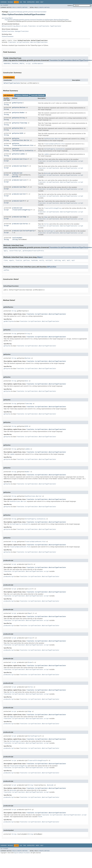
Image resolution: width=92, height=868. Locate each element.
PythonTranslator (8, 36)
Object (19, 26)
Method (25, 7)
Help (42, 2)
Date (22, 128)
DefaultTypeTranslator (12, 83)
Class (25, 159)
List (25, 180)
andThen (6, 270)
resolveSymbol (17, 238)
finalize (19, 260)
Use (21, 2)
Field (14, 7)
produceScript (17, 159)
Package (10, 2)
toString (57, 260)
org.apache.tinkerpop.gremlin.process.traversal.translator (27, 12)
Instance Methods (22, 95)
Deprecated (31, 2)
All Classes (4, 5)
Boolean (23, 107)
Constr (19, 7)
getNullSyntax (17, 103)
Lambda (22, 154)
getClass (27, 260)
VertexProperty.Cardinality (23, 151)
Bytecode (15, 177)
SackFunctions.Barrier (21, 140)
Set (24, 194)
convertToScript (15, 251)
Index (38, 2)
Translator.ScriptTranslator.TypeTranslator (45, 26)
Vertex (26, 224)
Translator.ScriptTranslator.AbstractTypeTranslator (28, 42)
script (28, 64)
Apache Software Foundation (22, 853)
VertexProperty (29, 231)
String (13, 26)
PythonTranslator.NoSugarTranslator (15, 31)
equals (12, 260)
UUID (22, 133)
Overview (4, 2)
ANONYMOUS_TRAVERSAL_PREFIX (14, 64)
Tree (25, 2)
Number (22, 113)
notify (42, 260)
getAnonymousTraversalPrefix (33, 251)
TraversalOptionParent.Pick (23, 145)
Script (24, 26)
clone (6, 260)
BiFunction (6, 26)
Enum (25, 166)
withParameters (38, 64)
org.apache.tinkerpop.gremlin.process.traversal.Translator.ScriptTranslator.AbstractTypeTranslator (37, 20)
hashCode (34, 260)
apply (6, 251)
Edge (25, 217)
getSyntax (16, 107)
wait (64, 260)
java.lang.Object (7, 18)
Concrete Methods (38, 95)
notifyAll (49, 260)
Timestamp (24, 123)
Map (24, 187)
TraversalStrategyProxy (22, 210)
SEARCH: (70, 6)
